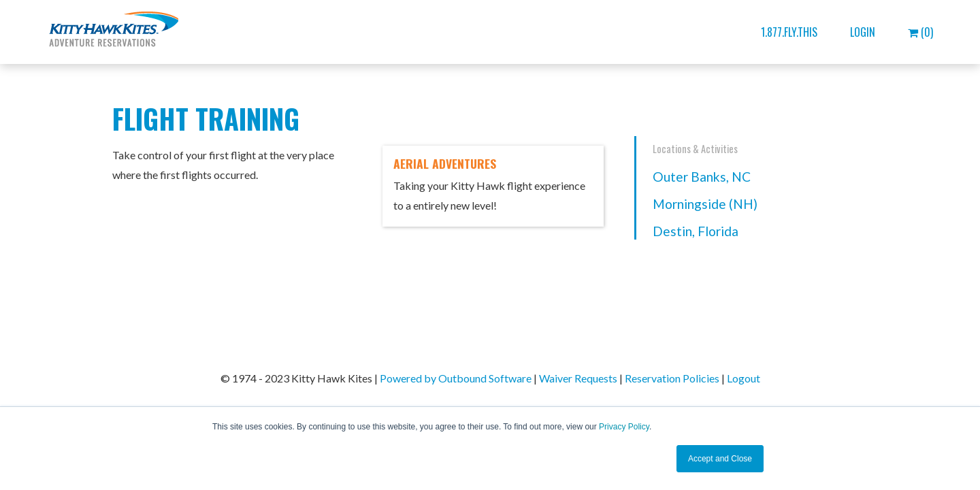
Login (863, 32)
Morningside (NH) (705, 204)
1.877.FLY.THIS (789, 32)
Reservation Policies (672, 378)
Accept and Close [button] (720, 459)
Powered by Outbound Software (456, 378)
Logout (744, 378)
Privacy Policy (624, 427)
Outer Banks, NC (702, 177)
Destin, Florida (696, 231)
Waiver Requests (578, 378)
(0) (920, 32)
